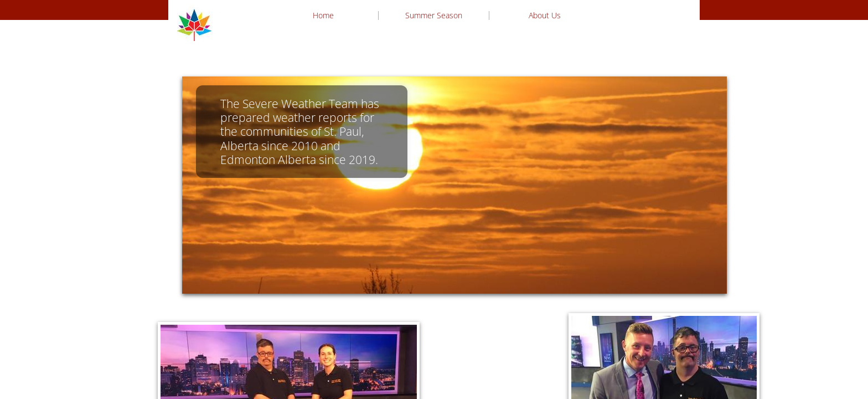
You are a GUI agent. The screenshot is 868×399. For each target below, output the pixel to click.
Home (323, 15)
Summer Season (434, 15)
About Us (545, 15)
